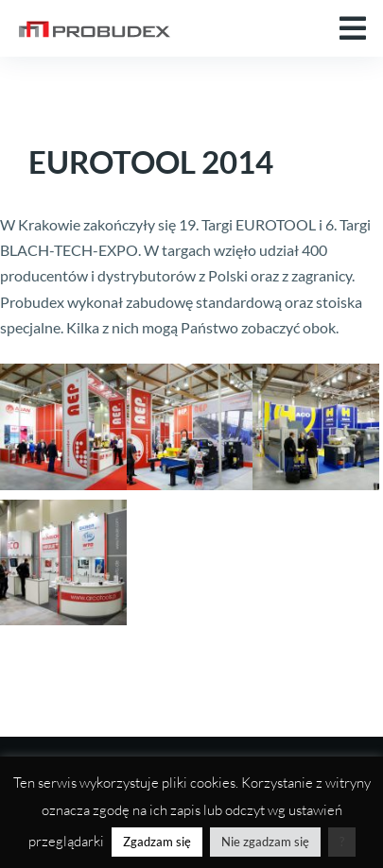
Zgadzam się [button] (157, 842)
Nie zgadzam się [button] (265, 842)
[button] (353, 28)
